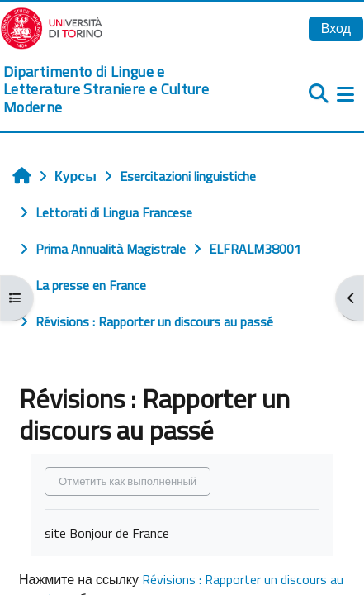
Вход (336, 28)
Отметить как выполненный (128, 481)
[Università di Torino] (52, 26)
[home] (121, 90)
